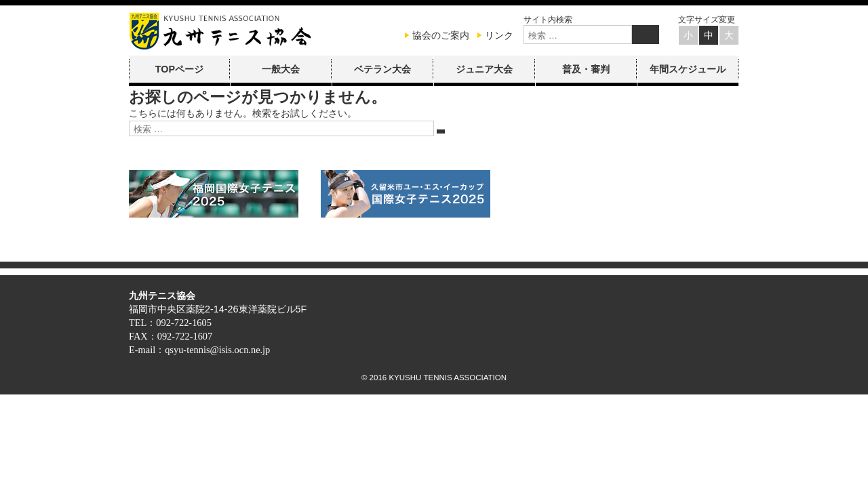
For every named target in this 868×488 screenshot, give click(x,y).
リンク (499, 35)
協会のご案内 (441, 35)
